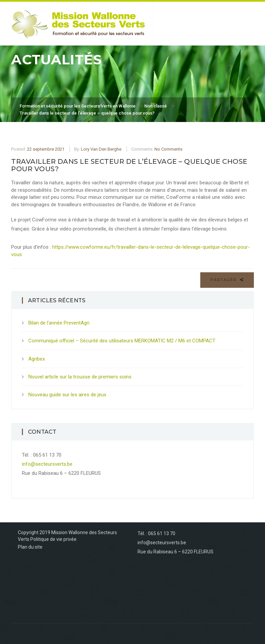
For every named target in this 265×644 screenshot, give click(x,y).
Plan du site (30, 547)
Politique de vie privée (53, 539)
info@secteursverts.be (47, 464)
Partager (227, 280)
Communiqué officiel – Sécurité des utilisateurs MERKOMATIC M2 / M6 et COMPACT (122, 341)
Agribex (37, 359)
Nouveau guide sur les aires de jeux (67, 395)
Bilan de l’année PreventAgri (59, 323)
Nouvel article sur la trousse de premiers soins (80, 377)
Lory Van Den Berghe (101, 149)
